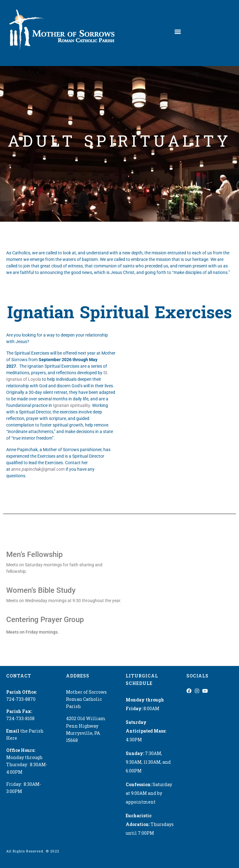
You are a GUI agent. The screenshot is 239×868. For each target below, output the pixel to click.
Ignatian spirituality (71, 405)
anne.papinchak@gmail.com (38, 469)
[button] (178, 32)
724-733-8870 (21, 699)
